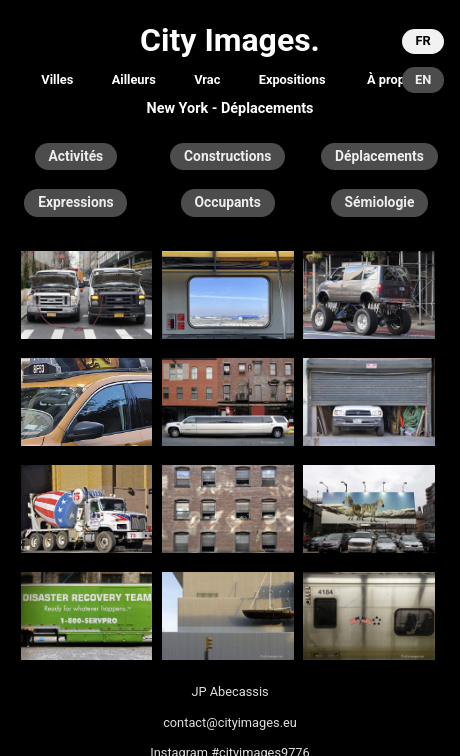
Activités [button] (76, 156)
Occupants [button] (228, 202)
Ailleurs (134, 79)
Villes (57, 79)
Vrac (207, 79)
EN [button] (423, 79)
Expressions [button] (75, 202)
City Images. (230, 40)
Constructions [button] (227, 156)
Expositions (292, 79)
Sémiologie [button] (380, 202)
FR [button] (422, 40)
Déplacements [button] (379, 156)
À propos (393, 79)
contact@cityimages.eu (230, 722)
